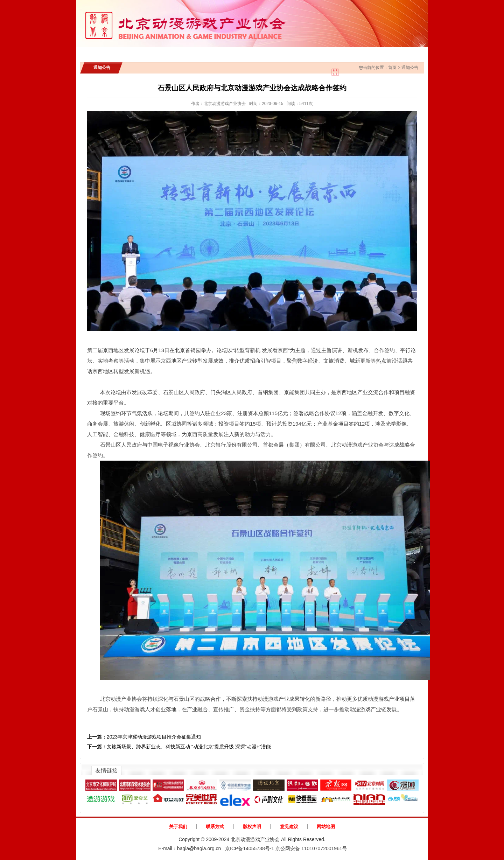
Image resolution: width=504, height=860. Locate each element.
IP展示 (245, 53)
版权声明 (252, 827)
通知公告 (172, 53)
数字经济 (308, 361)
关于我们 (178, 827)
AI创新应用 (358, 53)
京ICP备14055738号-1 (250, 848)
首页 (100, 53)
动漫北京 (398, 53)
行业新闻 (210, 53)
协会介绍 (134, 53)
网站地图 (326, 827)
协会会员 (317, 53)
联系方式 (215, 827)
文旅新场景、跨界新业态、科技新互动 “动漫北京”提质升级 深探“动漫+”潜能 (179, 747)
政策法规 (280, 53)
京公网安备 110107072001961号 (311, 848)
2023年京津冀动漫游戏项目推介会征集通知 (144, 737)
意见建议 (289, 827)
